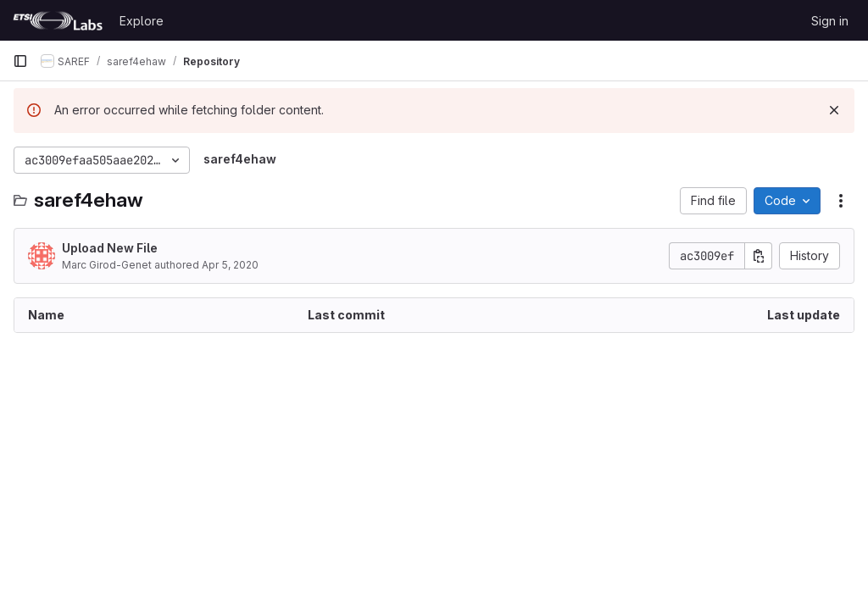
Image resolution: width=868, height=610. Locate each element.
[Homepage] (58, 20)
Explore (142, 21)
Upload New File (110, 248)
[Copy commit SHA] (759, 256)
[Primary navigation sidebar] (20, 61)
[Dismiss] (834, 110)
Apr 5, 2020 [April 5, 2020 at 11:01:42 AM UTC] (230, 265)
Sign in (830, 21)
